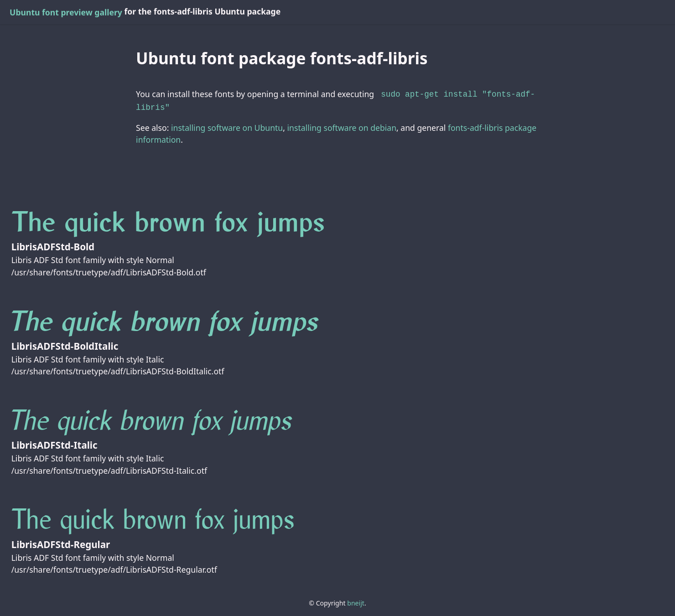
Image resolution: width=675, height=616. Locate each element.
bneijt (356, 601)
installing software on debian (342, 126)
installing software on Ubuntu (227, 126)
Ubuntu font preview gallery (66, 12)
